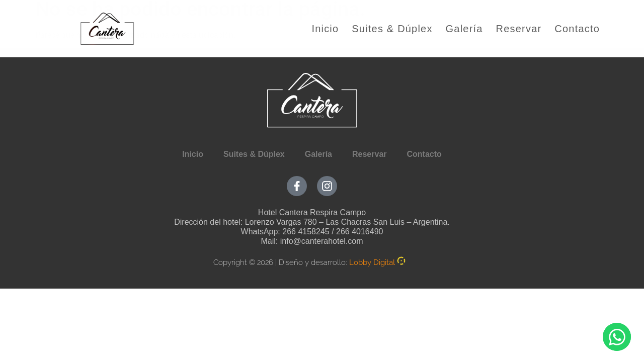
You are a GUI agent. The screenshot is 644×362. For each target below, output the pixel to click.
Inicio (325, 29)
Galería (464, 29)
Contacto (577, 29)
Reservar (519, 29)
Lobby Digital (372, 262)
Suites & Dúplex (392, 29)
